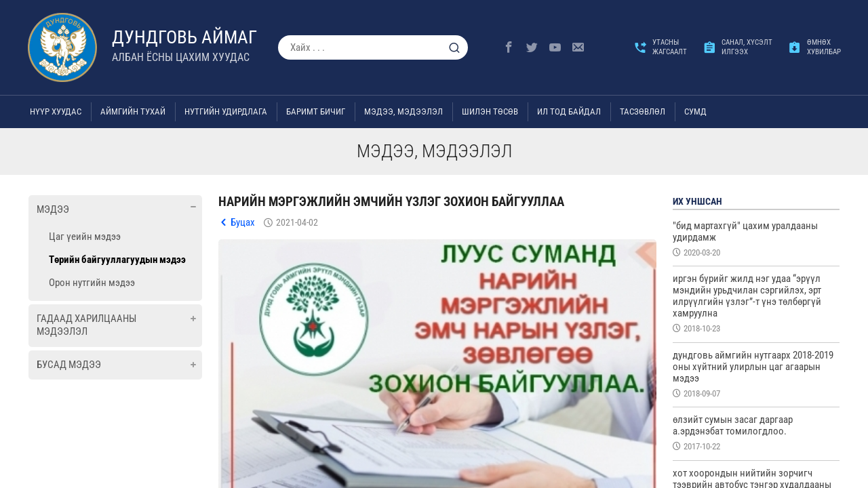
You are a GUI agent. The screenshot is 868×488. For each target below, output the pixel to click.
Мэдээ (53, 209)
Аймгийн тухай (133, 111)
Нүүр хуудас (56, 111)
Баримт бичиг (316, 111)
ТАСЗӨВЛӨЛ (643, 111)
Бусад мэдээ (69, 365)
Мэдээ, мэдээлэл (403, 111)
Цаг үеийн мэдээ (85, 237)
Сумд (695, 111)
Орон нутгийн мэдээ (92, 283)
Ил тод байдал (569, 111)
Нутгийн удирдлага (226, 111)
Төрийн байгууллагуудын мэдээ (117, 260)
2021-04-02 (297, 222)
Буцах (243, 222)
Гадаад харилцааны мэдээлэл (86, 325)
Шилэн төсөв (490, 111)
